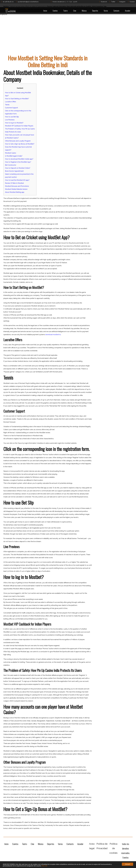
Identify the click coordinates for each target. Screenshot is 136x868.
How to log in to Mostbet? (14, 123)
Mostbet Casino (11, 153)
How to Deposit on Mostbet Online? (18, 168)
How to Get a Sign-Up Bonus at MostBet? (20, 144)
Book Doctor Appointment (14, 171)
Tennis (7, 105)
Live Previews (10, 120)
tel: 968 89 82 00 (7, 2)
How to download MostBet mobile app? (19, 159)
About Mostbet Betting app (15, 192)
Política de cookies (113, 848)
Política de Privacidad (102, 846)
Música (84, 11)
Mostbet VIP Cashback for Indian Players (19, 126)
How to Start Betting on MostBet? (17, 99)
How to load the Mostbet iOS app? (17, 180)
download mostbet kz (53, 335)
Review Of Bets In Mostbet (14, 183)
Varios (106, 11)
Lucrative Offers (11, 102)
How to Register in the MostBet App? (18, 162)
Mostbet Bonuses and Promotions (17, 186)
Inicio (45, 11)
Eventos (55, 11)
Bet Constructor (11, 165)
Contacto (116, 11)
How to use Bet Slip (12, 117)
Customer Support (11, 108)
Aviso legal (92, 846)
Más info (45, 866)
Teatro (65, 11)
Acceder (128, 11)
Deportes (95, 11)
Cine (75, 11)
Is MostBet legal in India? (14, 156)
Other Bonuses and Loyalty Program (18, 141)
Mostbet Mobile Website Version (16, 189)
